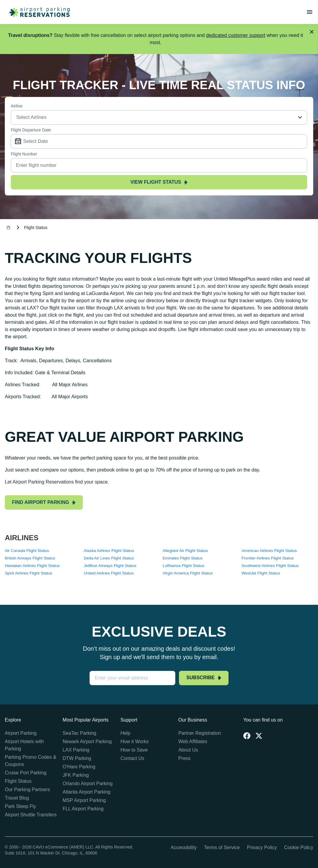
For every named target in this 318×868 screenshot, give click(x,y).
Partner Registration (200, 733)
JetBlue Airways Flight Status (110, 566)
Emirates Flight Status (183, 558)
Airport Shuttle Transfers (31, 815)
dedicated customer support (236, 35)
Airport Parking (21, 733)
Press (185, 758)
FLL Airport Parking (83, 809)
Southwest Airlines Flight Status (270, 566)
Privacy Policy (262, 847)
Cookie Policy (299, 847)
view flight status (159, 182)
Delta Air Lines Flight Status (109, 558)
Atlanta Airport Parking (87, 792)
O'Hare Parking (79, 767)
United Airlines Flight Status (109, 573)
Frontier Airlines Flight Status (268, 558)
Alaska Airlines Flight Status (109, 551)
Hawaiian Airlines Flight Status (32, 566)
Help (125, 733)
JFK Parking (76, 775)
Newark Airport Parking (87, 741)
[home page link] (37, 12)
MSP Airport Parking (84, 800)
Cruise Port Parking (26, 773)
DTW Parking (77, 758)
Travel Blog (17, 798)
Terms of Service (222, 847)
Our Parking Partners (27, 790)
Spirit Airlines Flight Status (29, 573)
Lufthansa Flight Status (184, 566)
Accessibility (184, 847)
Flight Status (18, 781)
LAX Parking (76, 750)
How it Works (135, 741)
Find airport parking (44, 502)
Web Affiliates (193, 741)
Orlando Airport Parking (88, 784)
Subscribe (204, 678)
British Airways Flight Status (30, 558)
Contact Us (132, 758)
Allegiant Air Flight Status (185, 551)
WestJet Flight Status (261, 573)
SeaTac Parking (80, 733)
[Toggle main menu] (310, 12)
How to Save (134, 750)
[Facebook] (247, 736)
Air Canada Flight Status (27, 551)
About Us (188, 750)
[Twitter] (259, 736)
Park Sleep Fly (20, 806)
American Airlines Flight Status (269, 551)
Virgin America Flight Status (188, 573)
